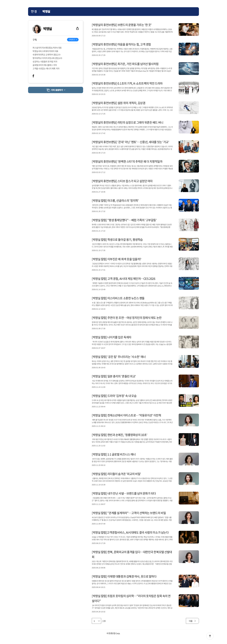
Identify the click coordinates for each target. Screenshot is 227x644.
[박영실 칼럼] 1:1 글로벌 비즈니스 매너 (114, 454)
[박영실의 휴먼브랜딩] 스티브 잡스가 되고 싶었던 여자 (122, 181)
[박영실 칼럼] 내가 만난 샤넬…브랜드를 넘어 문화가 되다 (124, 493)
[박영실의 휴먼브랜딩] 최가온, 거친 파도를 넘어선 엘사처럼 (125, 64)
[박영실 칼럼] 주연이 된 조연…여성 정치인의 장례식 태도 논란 (127, 318)
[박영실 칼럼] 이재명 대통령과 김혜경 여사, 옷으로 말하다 (124, 576)
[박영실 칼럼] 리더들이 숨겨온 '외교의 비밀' (116, 474)
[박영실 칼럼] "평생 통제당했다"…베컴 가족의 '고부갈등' (124, 220)
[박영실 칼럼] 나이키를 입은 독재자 (112, 337)
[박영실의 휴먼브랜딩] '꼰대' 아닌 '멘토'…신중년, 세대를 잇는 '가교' (130, 142)
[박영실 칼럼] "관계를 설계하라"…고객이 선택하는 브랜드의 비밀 (129, 513)
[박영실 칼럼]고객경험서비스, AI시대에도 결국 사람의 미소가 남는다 (130, 532)
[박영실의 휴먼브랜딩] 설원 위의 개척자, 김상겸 (118, 103)
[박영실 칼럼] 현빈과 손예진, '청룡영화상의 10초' (120, 435)
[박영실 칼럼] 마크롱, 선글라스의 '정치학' (115, 201)
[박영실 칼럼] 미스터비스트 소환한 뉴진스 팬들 (118, 298)
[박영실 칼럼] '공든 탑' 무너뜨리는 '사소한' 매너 (119, 357)
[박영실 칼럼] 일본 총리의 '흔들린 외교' (114, 376)
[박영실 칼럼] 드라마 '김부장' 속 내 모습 (114, 396)
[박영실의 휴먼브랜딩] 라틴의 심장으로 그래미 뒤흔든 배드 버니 (128, 122)
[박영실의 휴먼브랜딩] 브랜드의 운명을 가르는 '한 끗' (122, 25)
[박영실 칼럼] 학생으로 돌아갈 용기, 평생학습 (117, 240)
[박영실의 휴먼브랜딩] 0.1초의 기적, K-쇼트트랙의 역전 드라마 (127, 83)
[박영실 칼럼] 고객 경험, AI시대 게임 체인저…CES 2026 (123, 279)
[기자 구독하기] (73, 40)
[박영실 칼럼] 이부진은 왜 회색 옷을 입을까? (116, 259)
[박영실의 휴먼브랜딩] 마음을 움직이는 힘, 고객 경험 (121, 44)
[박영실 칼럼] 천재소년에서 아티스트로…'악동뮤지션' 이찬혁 (126, 415)
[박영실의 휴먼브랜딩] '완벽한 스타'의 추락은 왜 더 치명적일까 (127, 161)
